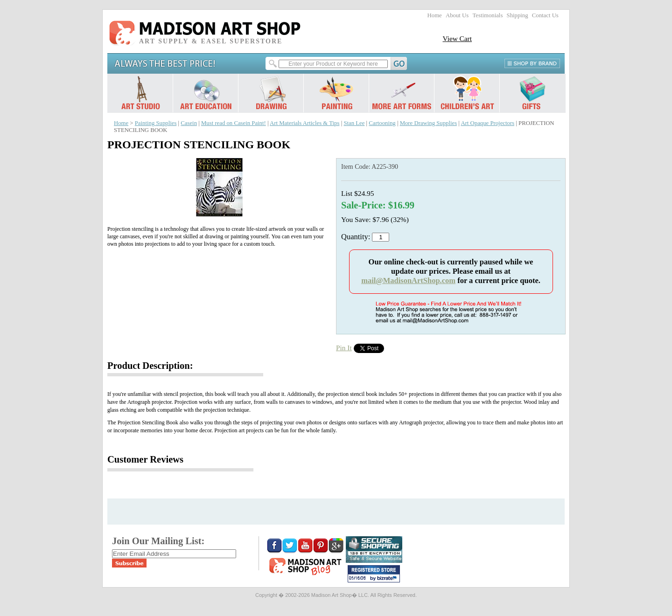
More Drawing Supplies (429, 123)
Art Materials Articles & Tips (304, 123)
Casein (189, 123)
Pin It (344, 348)
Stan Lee (354, 123)
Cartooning (382, 123)
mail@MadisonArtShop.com (408, 280)
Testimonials (487, 15)
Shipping (518, 15)
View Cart (457, 38)
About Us (457, 15)
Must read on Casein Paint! (234, 123)
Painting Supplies (156, 123)
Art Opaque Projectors (487, 123)
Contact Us (545, 15)
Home (435, 15)
